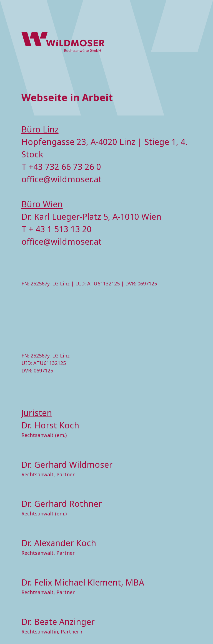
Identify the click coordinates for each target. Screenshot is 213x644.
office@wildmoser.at (62, 179)
